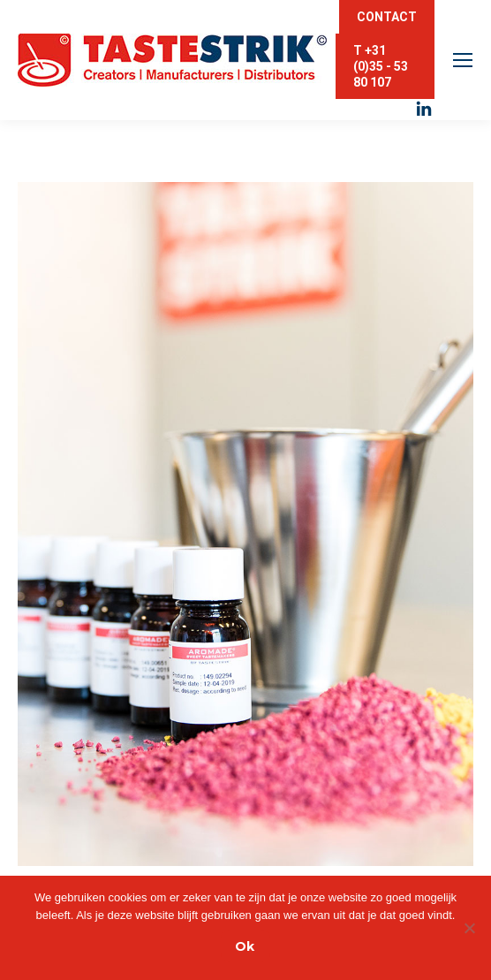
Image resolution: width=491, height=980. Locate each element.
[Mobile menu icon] (463, 60)
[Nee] (469, 928)
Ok (245, 946)
